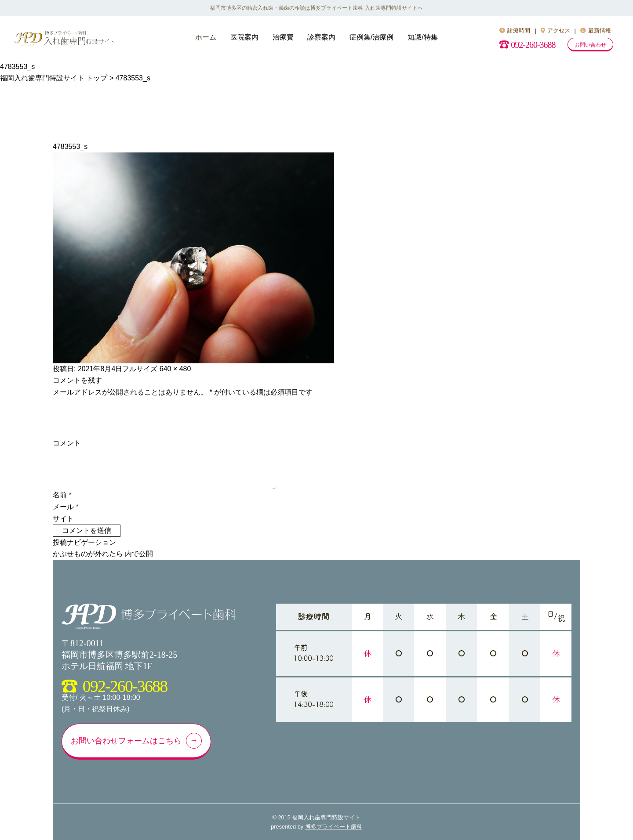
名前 (62, 495)
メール (66, 507)
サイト (63, 519)
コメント (67, 443)
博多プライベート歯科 (334, 827)
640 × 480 (175, 369)
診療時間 (515, 31)
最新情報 (596, 31)
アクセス (555, 31)
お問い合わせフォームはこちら (126, 741)
